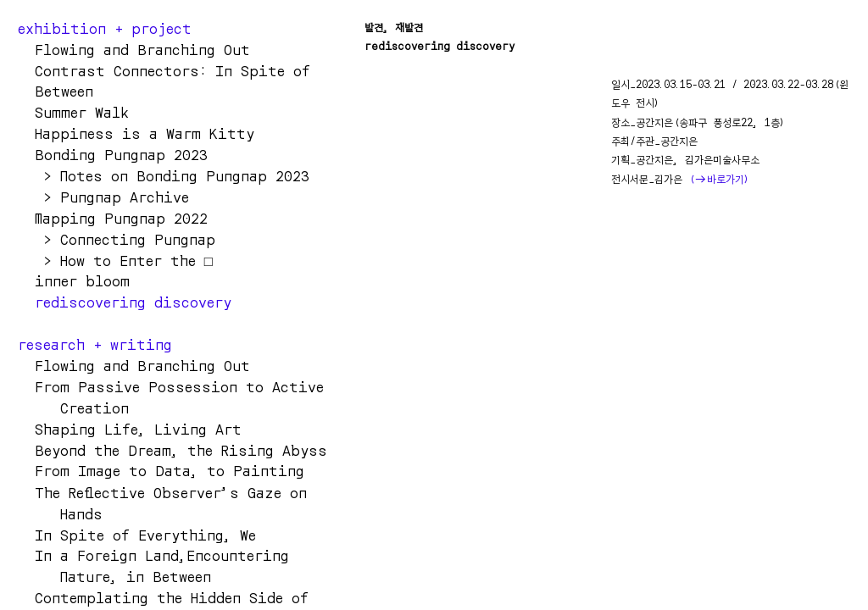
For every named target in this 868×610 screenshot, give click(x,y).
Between (56, 91)
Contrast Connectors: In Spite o (168, 70)
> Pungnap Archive (112, 197)
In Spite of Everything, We (137, 535)
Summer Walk (73, 112)
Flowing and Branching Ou (129, 49)
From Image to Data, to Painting (165, 470)
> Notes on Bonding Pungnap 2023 (164, 175)
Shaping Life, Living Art (130, 429)
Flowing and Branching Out (142, 365)
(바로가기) (720, 179)
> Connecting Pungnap (117, 239)
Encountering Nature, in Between (175, 566)
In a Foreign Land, (102, 555)
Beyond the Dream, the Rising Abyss (172, 450)
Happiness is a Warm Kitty (145, 133)
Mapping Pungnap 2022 (113, 218)
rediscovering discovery (125, 302)
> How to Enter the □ (115, 260)
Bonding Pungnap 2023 (113, 154)
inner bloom (74, 280)
